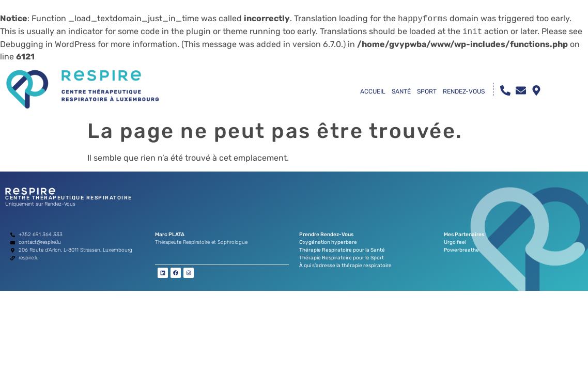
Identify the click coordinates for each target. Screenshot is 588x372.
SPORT (427, 91)
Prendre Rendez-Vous (326, 235)
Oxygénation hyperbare (328, 242)
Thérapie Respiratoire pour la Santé (342, 250)
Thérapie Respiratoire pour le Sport (342, 258)
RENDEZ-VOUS (464, 91)
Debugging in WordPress (48, 44)
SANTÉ (401, 91)
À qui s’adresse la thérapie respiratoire (345, 266)
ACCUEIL (373, 91)
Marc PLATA (170, 235)
